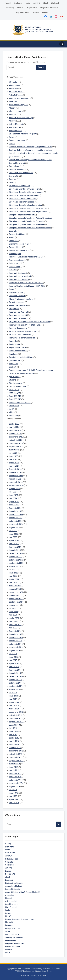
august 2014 (14, 689)
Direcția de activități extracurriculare (24, 189)
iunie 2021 (13, 612)
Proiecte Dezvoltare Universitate (23, 331)
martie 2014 (14, 706)
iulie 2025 (13, 453)
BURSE (8, 916)
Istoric (12, 289)
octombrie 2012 (16, 757)
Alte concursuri (16, 111)
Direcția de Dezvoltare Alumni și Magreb (26, 192)
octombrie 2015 (16, 644)
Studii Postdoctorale (18, 386)
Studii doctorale (16, 383)
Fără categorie (15, 254)
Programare (14, 309)
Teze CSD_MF (15, 399)
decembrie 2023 (16, 515)
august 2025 (14, 450)
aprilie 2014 (14, 702)
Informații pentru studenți (20, 276)
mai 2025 (13, 459)
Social (8, 910)
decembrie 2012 (16, 751)
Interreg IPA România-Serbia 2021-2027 (26, 283)
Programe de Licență (18, 315)
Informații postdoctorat (19, 280)
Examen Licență (16, 247)
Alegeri (12, 108)
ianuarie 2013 (15, 748)
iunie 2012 (13, 767)
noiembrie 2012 (16, 754)
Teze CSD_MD (15, 396)
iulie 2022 (13, 570)
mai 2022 (13, 576)
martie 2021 (14, 621)
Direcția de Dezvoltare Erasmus (22, 199)
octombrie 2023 (16, 521)
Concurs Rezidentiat (18, 169)
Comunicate (10, 853)
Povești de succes (12, 928)
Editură (45, 3)
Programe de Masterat (19, 318)
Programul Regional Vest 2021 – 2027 (25, 325)
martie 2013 (14, 741)
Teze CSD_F (14, 390)
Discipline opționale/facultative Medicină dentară (30, 228)
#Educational (15, 85)
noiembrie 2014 (16, 680)
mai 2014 (13, 699)
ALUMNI (37, 3)
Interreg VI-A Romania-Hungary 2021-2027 (27, 286)
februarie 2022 (15, 586)
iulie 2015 (13, 654)
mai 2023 (13, 537)
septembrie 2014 (16, 686)
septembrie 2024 (16, 485)
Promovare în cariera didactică (22, 338)
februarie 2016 (15, 631)
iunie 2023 (13, 534)
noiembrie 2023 (16, 518)
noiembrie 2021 (16, 595)
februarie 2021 (15, 625)
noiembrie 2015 (16, 641)
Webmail (36, 13)
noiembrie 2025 (16, 440)
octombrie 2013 (16, 718)
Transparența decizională (20, 403)
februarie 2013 (15, 744)
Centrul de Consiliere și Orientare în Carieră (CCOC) (31, 160)
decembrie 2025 (16, 437)
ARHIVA (12, 121)
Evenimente (18, 3)
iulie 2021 (13, 608)
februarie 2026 (15, 430)
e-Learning (10, 8)
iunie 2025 (13, 456)
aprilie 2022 (14, 579)
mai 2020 (13, 628)
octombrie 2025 (16, 443)
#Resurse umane (16, 92)
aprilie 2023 (14, 540)
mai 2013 (13, 735)
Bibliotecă (55, 3)
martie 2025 (14, 466)
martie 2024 (14, 505)
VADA (8, 931)
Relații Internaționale (18, 351)
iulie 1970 (13, 790)
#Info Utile (13, 88)
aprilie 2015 (14, 663)
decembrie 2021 (16, 592)
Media (28, 3)
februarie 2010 (15, 777)
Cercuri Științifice (12, 934)
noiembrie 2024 (16, 479)
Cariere (12, 144)
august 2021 (14, 605)
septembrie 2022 (16, 563)
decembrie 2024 (16, 476)
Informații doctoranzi (18, 273)
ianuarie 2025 (15, 472)
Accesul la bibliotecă (13, 886)
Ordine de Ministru (17, 296)
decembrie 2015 (16, 638)
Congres (13, 179)
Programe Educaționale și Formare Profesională (29, 322)
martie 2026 (14, 427)
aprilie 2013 (14, 738)
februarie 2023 (15, 547)
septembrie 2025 (16, 447)
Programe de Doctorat (18, 312)
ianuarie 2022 (15, 589)
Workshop (13, 416)
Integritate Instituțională (49, 8)
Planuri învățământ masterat (21, 299)
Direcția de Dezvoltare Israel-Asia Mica (25, 205)
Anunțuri (9, 856)
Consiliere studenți (13, 904)
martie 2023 (14, 544)
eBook (8, 877)
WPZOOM (42, 975)
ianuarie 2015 (15, 673)
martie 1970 (14, 803)
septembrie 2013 (16, 722)
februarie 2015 (15, 670)
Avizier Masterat (16, 124)
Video (12, 412)
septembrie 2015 (16, 647)
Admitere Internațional (19, 105)
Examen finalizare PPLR (19, 244)
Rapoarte (13, 341)
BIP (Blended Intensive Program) (23, 134)
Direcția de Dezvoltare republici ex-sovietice (28, 208)
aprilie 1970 (14, 799)
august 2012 (14, 764)
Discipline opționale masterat (21, 215)
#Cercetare (14, 82)
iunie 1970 (13, 793)
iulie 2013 (13, 728)
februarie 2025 (15, 469)
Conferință (14, 176)
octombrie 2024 (16, 482)
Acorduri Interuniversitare (20, 98)
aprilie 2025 (14, 463)
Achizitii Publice (16, 95)
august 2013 (14, 725)
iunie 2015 (13, 657)
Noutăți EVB (10, 874)
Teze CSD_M (14, 393)
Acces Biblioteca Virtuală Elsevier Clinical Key (23, 892)
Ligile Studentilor (16, 293)
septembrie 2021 (16, 602)
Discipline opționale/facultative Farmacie (26, 221)
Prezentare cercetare (18, 305)
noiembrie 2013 (16, 715)
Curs (11, 182)
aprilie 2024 (14, 502)
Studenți (20, 8)
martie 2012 (14, 770)
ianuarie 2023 (15, 550)
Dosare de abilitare (17, 234)
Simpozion (14, 364)
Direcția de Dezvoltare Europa (22, 202)
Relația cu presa (12, 859)
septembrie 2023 (16, 524)
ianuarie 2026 (15, 434)
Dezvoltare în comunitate (20, 186)
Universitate (14, 406)
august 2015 (14, 651)
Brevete (12, 137)
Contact (45, 13)
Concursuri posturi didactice (21, 173)
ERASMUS (9, 922)
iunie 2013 (13, 731)
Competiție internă (17, 163)
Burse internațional (17, 140)
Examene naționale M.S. (19, 250)
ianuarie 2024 (15, 511)
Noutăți (8, 3)
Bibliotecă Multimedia (14, 883)
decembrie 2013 (16, 712)
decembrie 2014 (16, 676)
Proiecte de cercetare (18, 328)
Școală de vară (15, 360)
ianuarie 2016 (15, 634)
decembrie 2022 (16, 553)
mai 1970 (13, 796)
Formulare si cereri (17, 260)
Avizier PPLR (14, 127)
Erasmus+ (9, 925)
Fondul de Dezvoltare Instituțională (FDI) (26, 257)
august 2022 (14, 566)
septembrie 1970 (16, 783)
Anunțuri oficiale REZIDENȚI (21, 118)
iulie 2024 (13, 492)
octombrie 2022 (16, 560)
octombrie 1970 (16, 780)
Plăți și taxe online (23, 13)
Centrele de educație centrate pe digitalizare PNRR (30, 147)
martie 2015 (14, 667)
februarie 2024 (15, 508)
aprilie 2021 (14, 618)
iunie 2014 (13, 696)
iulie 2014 (13, 693)
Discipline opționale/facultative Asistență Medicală (31, 218)
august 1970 (14, 787)
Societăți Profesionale (14, 937)
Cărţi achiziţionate (12, 889)
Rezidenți (13, 354)
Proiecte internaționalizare (20, 335)
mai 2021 (13, 615)
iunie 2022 (13, 573)
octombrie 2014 (16, 683)
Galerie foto (10, 862)
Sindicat (13, 367)
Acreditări (13, 101)
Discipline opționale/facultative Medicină (26, 224)
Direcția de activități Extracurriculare (20, 919)
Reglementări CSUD (17, 347)
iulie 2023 (13, 531)
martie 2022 (14, 582)
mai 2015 (13, 660)
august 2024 (14, 489)
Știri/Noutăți (14, 377)
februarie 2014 (15, 709)
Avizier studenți (11, 901)
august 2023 (14, 528)
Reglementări (32, 8)
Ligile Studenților (12, 907)
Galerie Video (15, 267)
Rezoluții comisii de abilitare (21, 357)
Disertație (13, 231)
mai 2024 (13, 498)
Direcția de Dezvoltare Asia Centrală (24, 195)
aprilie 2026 (14, 424)
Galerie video (10, 865)
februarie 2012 (15, 774)
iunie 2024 (13, 495)
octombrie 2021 (16, 599)
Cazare (8, 913)
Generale (13, 270)
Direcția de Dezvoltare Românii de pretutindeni (29, 212)
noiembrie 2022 (16, 557)
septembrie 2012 (16, 761)
